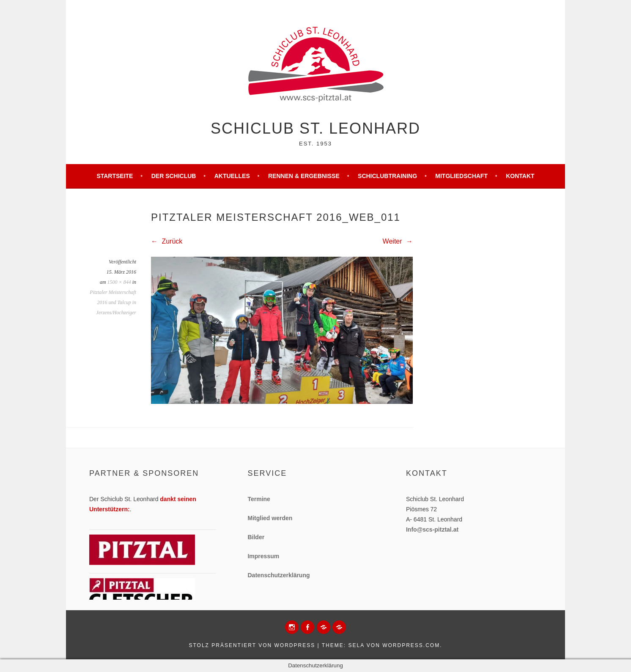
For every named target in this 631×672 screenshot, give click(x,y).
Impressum (263, 556)
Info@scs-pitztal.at (432, 529)
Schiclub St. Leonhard (315, 128)
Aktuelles (232, 176)
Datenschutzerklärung (278, 575)
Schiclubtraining (387, 176)
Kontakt (520, 176)
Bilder (256, 537)
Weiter (398, 241)
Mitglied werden (270, 518)
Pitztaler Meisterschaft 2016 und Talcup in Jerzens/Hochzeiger (113, 302)
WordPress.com (411, 645)
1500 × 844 (119, 282)
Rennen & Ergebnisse (304, 176)
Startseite (115, 176)
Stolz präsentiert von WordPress (252, 645)
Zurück (167, 241)
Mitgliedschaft (461, 176)
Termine (259, 499)
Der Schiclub (174, 176)
